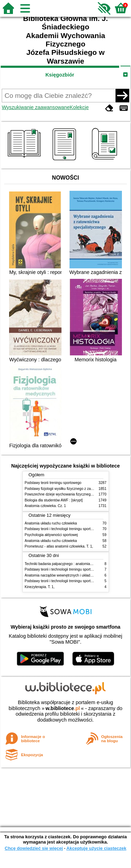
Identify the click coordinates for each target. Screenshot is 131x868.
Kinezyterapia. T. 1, (40, 587)
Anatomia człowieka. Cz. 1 (45, 506)
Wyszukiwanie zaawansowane (36, 107)
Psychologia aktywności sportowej (51, 535)
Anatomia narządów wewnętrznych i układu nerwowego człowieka (76, 575)
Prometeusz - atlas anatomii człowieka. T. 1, (59, 546)
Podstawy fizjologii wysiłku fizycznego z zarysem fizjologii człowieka (78, 489)
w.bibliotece (63, 708)
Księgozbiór (60, 75)
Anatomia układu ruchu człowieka (51, 523)
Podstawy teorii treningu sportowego (53, 483)
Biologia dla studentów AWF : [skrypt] (54, 500)
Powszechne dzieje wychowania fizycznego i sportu (65, 494)
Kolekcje (79, 107)
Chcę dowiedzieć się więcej (34, 848)
